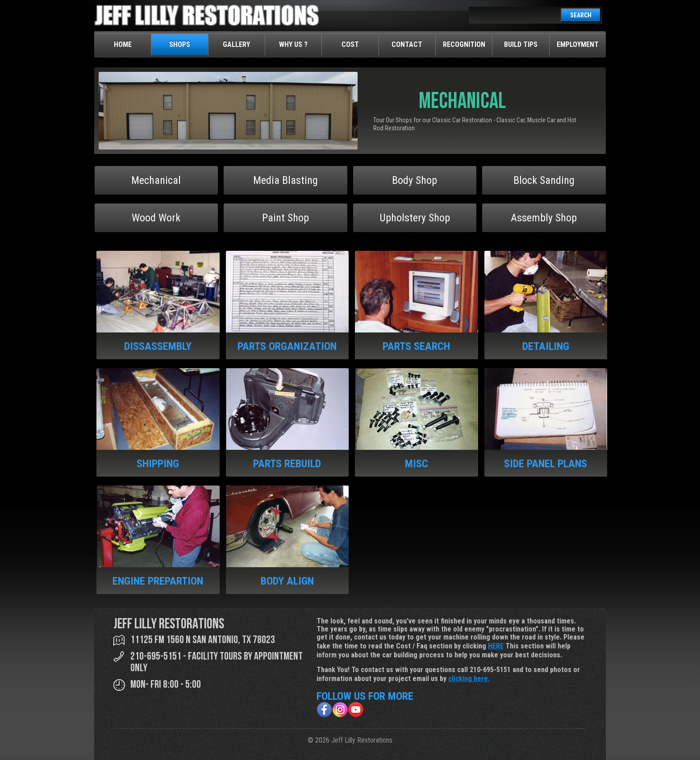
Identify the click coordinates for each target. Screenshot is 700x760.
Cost (350, 44)
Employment (578, 44)
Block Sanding (544, 180)
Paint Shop (285, 218)
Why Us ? (293, 44)
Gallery (236, 44)
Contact (407, 44)
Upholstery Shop (415, 218)
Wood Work (156, 218)
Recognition (464, 44)
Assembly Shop (544, 218)
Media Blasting (285, 180)
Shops (180, 44)
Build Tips (521, 44)
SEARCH (581, 15)
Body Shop (415, 180)
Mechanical (156, 180)
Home (123, 44)
